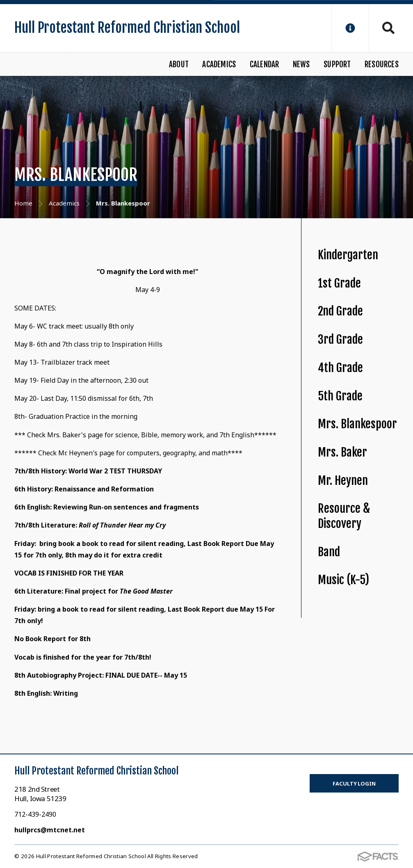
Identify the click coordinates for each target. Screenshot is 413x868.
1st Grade (339, 283)
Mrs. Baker (342, 452)
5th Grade (340, 396)
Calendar (265, 64)
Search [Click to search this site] (388, 28)
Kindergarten (348, 255)
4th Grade (340, 368)
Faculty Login (354, 783)
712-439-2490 (35, 814)
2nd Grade (340, 311)
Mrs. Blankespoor (357, 424)
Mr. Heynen (343, 481)
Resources (382, 64)
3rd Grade (340, 339)
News (301, 64)
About (179, 64)
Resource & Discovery (344, 516)
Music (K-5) (343, 580)
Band (329, 552)
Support (337, 64)
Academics (219, 64)
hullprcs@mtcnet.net (50, 830)
